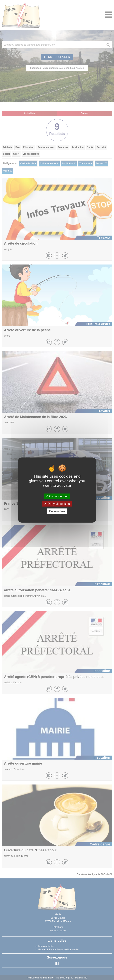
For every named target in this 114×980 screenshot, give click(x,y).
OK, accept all (57, 496)
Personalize (57, 511)
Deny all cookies (57, 504)
